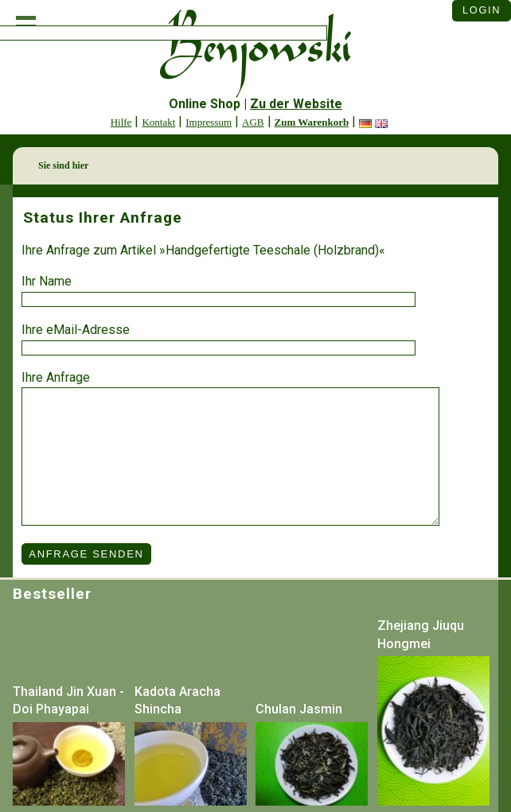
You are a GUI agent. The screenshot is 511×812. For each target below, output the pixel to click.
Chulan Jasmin (299, 709)
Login (482, 10)
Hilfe (121, 122)
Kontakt (158, 122)
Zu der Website (296, 104)
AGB (253, 122)
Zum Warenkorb (312, 122)
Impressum (209, 122)
